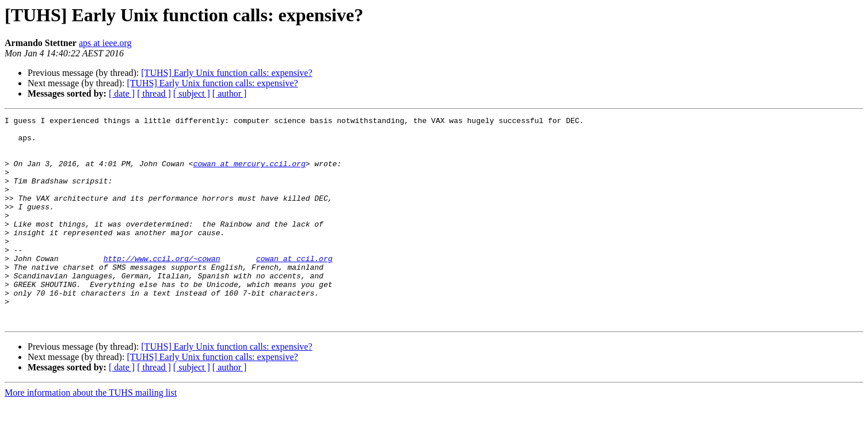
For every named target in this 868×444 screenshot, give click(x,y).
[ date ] (122, 93)
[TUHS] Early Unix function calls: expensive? (226, 73)
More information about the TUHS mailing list (91, 434)
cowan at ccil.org (294, 288)
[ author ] (230, 93)
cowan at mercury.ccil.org (250, 174)
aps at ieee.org (105, 43)
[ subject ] (192, 93)
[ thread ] (154, 93)
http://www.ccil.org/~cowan (162, 288)
